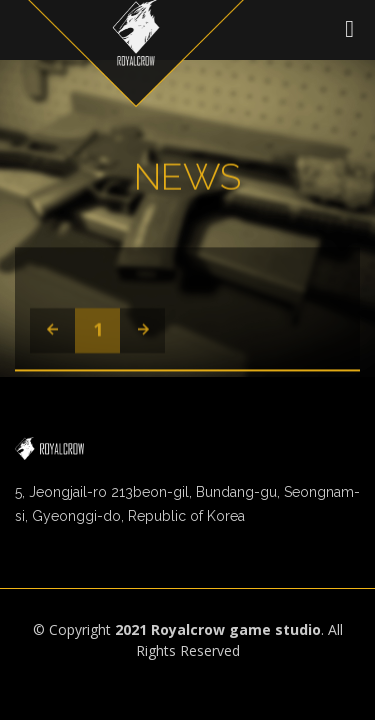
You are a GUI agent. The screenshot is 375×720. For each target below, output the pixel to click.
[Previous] (52, 332)
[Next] (142, 332)
